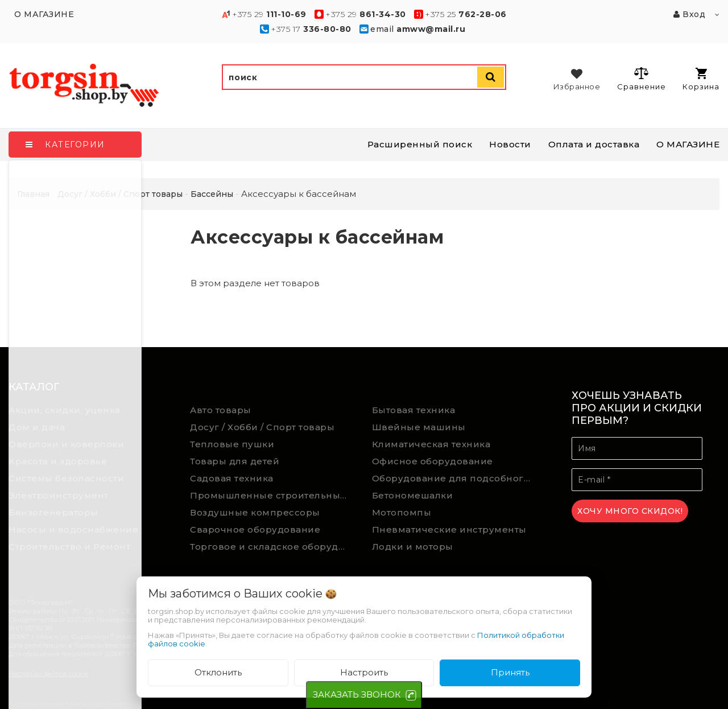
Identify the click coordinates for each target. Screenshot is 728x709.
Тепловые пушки (232, 444)
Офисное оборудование (433, 461)
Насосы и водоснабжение (73, 529)
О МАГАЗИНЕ (688, 144)
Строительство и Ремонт (69, 547)
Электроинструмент (59, 495)
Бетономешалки (413, 495)
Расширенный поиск (420, 144)
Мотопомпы (402, 512)
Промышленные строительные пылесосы (272, 495)
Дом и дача (37, 427)
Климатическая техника (431, 444)
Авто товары (221, 410)
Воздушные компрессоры (255, 512)
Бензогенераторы (53, 512)
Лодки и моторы (413, 547)
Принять (510, 672)
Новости (510, 144)
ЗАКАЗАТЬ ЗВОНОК (357, 694)
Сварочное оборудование (255, 529)
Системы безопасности (66, 478)
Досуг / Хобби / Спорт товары (262, 427)
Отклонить (218, 672)
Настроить (364, 672)
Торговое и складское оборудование (272, 547)
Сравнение (641, 79)
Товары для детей (235, 461)
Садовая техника (232, 478)
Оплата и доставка (594, 144)
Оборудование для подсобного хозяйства (454, 478)
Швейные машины (419, 427)
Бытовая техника (414, 410)
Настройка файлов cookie (48, 674)
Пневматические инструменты (449, 529)
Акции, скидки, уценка (65, 410)
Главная (33, 194)
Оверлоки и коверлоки (66, 444)
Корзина (701, 79)
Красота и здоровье (58, 461)
